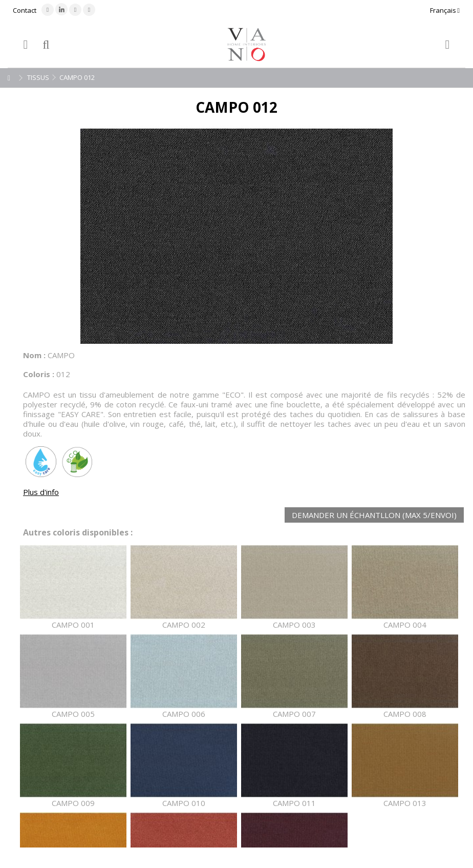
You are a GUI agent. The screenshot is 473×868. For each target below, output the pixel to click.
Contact (25, 10)
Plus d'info (41, 492)
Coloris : (39, 374)
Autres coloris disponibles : (78, 533)
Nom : (34, 355)
